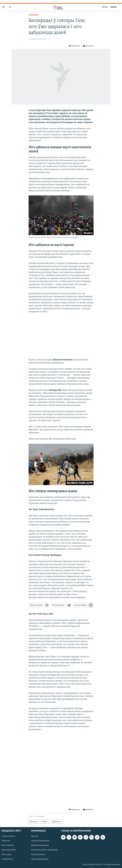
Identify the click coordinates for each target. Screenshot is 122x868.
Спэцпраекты (7, 859)
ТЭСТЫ (104, 7)
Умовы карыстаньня (40, 859)
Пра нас (35, 836)
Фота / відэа (6, 855)
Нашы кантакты (38, 855)
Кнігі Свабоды (7, 845)
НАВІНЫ (114, 7)
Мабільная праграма (40, 845)
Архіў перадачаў (9, 850)
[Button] (74, 46)
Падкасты (6, 841)
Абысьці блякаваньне (40, 841)
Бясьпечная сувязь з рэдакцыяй (44, 850)
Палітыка (33, 15)
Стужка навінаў (8, 836)
